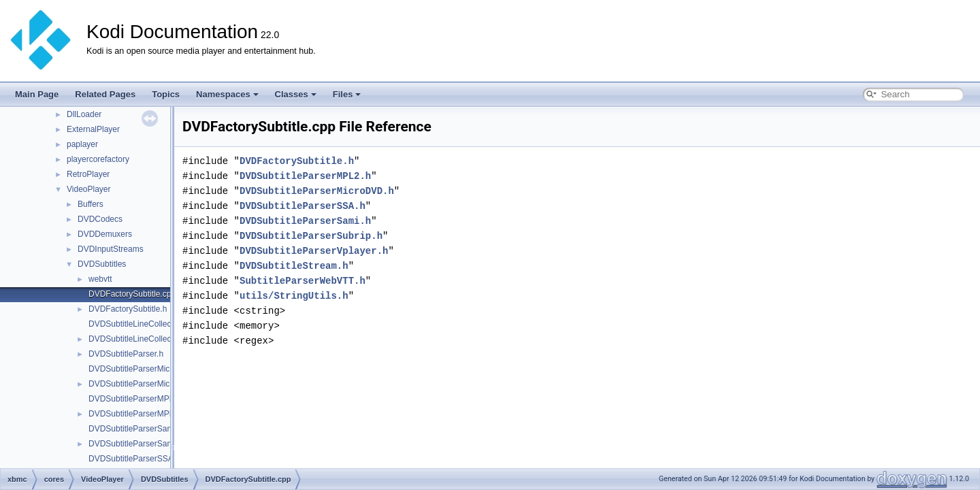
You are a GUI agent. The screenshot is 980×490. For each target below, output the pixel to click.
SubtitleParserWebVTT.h (303, 281)
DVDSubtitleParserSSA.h (303, 206)
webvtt (100, 279)
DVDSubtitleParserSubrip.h (311, 236)
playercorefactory (98, 159)
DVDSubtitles (102, 264)
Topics (166, 94)
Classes (296, 94)
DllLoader (84, 114)
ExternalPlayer (93, 129)
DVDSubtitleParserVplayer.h (314, 251)
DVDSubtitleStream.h (294, 266)
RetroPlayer (88, 174)
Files (347, 94)
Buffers (91, 204)
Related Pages (105, 94)
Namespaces (227, 94)
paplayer (82, 144)
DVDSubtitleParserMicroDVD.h (145, 384)
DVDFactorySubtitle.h (128, 309)
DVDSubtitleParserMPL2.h (137, 414)
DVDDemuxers (105, 234)
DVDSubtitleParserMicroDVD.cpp (149, 369)
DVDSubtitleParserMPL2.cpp (141, 399)
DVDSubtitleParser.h (126, 354)
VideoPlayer (89, 189)
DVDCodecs (100, 219)
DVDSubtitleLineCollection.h (140, 339)
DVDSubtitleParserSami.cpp (140, 429)
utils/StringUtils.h (294, 296)
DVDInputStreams (111, 249)
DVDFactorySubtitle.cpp (132, 294)
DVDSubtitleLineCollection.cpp (144, 324)
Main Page (37, 94)
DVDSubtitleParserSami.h (135, 444)
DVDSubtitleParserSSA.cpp (138, 459)
